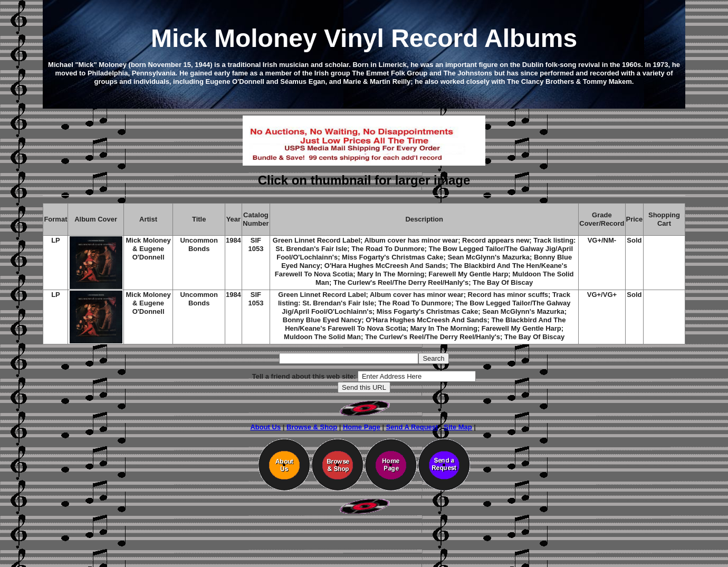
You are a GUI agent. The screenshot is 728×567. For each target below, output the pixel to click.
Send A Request (412, 427)
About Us (265, 427)
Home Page (362, 427)
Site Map (458, 427)
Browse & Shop (312, 427)
